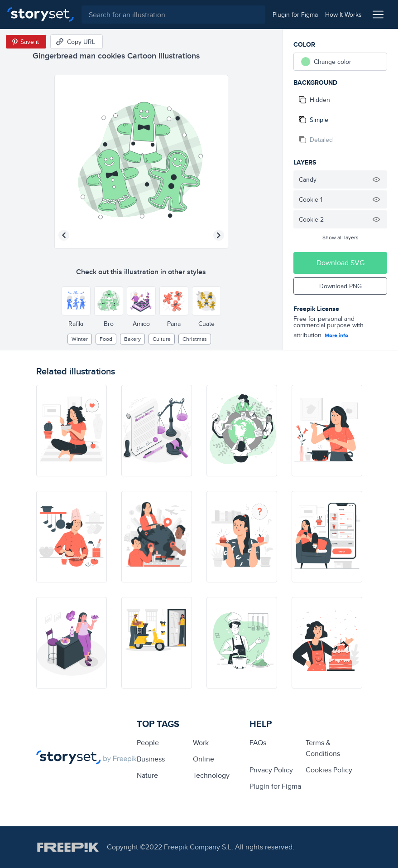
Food (106, 339)
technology (211, 775)
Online (204, 759)
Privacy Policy (271, 770)
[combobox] (173, 15)
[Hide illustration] (376, 179)
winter (80, 339)
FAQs (258, 743)
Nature (147, 775)
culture (162, 339)
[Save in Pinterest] (26, 42)
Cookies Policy (329, 770)
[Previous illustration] (64, 235)
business (151, 759)
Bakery (132, 339)
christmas (195, 339)
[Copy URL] (77, 42)
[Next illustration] (219, 235)
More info (336, 335)
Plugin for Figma (275, 786)
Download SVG (340, 263)
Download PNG (340, 286)
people (148, 743)
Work (201, 743)
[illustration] (72, 431)
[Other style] (76, 301)
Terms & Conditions (323, 748)
